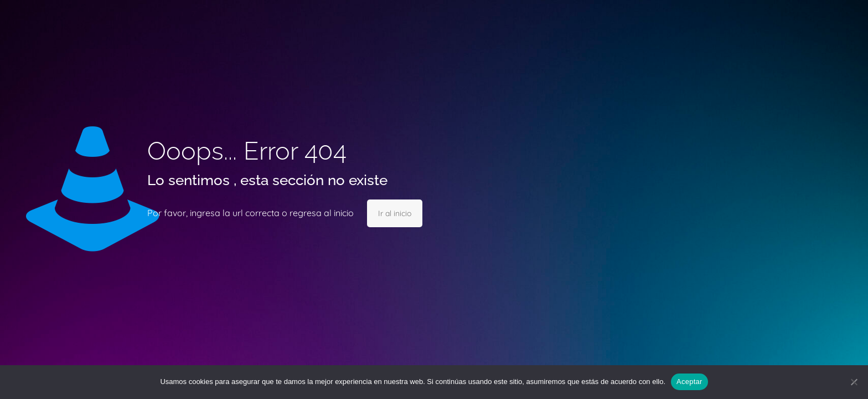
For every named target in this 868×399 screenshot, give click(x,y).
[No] (854, 382)
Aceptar (689, 382)
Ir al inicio (395, 213)
